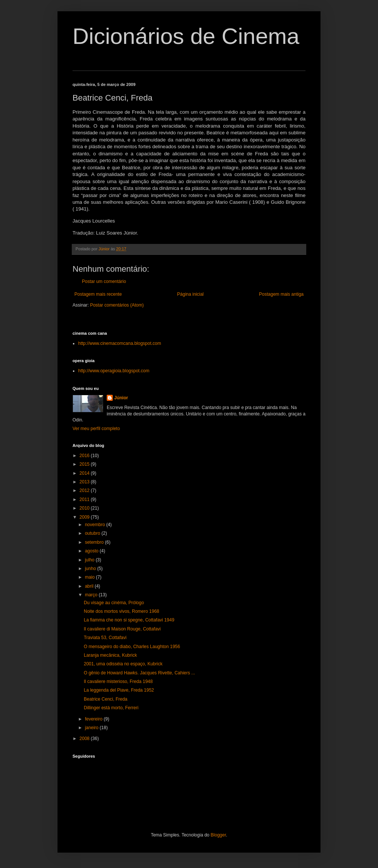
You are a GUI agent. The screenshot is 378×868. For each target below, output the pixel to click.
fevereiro (94, 719)
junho (91, 569)
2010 (85, 508)
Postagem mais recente (98, 294)
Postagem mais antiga (281, 294)
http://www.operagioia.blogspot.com (114, 371)
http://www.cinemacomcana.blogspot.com (120, 343)
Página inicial (190, 294)
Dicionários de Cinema (186, 36)
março (92, 595)
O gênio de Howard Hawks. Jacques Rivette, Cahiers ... (139, 673)
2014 (85, 473)
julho (90, 560)
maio (90, 577)
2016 (85, 456)
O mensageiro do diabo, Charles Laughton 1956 (132, 647)
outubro (93, 533)
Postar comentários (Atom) (117, 305)
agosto (92, 551)
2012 (85, 490)
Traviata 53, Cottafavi (105, 638)
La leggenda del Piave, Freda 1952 (119, 690)
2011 (85, 499)
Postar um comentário (104, 281)
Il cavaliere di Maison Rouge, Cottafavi (122, 629)
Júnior (121, 398)
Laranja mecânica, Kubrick (110, 655)
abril (90, 586)
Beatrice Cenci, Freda (106, 699)
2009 (85, 517)
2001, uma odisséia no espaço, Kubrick (123, 664)
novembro (96, 525)
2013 (85, 482)
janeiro (92, 728)
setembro (95, 542)
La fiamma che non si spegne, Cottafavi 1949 (129, 620)
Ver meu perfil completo (96, 429)
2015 (85, 464)
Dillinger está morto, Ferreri (111, 708)
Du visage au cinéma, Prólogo (114, 603)
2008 (85, 739)
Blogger (218, 835)
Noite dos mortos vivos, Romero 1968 (122, 611)
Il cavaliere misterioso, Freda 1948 (118, 681)
